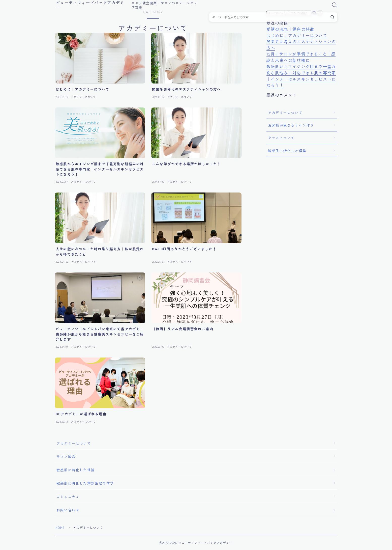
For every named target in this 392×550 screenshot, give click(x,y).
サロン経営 (66, 456)
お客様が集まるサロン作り (291, 125)
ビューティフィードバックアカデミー (92, 5)
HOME (60, 527)
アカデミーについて (285, 113)
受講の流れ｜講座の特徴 (290, 29)
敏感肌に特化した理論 (287, 151)
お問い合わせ (68, 510)
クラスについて (281, 138)
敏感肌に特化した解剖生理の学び (85, 483)
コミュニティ (68, 497)
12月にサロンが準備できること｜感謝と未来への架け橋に (301, 57)
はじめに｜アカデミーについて (297, 35)
